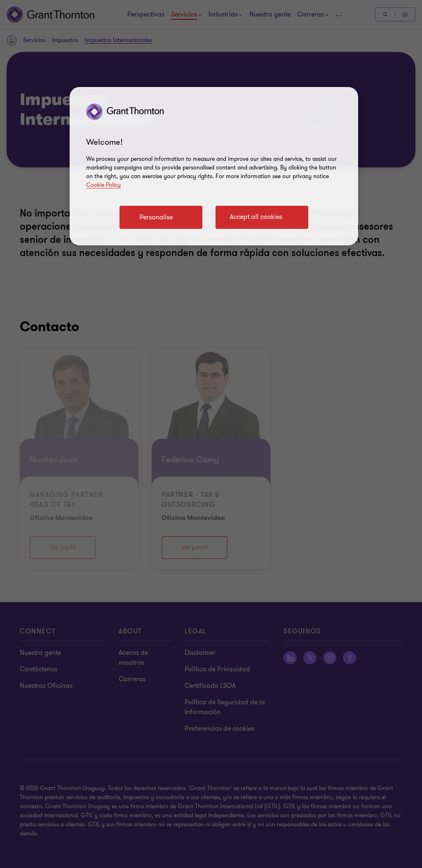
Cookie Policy (103, 185)
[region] (214, 166)
